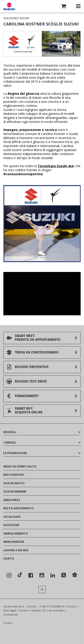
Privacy (71, 606)
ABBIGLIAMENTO (16, 533)
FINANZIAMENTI (27, 396)
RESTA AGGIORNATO (18, 508)
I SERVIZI (42, 442)
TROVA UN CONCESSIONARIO (37, 352)
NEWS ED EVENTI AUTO (20, 466)
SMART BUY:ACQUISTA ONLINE (29, 410)
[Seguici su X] (64, 575)
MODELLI (42, 432)
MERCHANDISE (14, 542)
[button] (64, 7)
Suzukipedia (11, 614)
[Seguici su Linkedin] (53, 575)
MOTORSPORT (14, 475)
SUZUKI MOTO (14, 483)
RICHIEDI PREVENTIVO (32, 367)
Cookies (24, 610)
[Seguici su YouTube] (42, 575)
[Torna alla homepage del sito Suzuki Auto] (9, 6)
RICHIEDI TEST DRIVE (31, 381)
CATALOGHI (12, 517)
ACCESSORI (11, 525)
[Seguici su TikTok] (20, 575)
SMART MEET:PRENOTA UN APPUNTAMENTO (38, 338)
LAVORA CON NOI (16, 550)
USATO (9, 558)
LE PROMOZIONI (42, 453)
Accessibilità (56, 610)
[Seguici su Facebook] (31, 575)
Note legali (10, 610)
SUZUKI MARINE (15, 491)
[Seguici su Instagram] (9, 575)
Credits (8, 623)
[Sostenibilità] (75, 575)
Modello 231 (39, 610)
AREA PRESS (12, 500)
